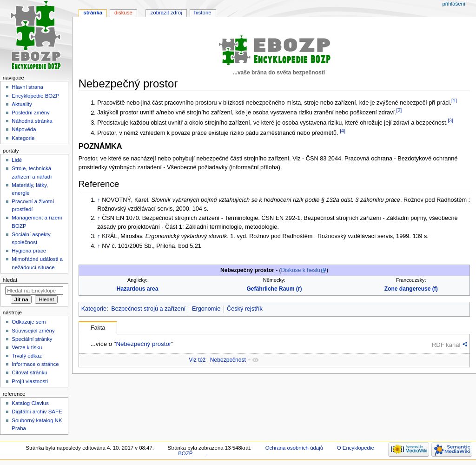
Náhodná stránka (32, 121)
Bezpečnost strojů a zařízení (148, 309)
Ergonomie (206, 309)
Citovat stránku (29, 372)
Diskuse (123, 13)
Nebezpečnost (228, 360)
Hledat (10, 280)
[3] (450, 120)
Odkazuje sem (29, 322)
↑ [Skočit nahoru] (99, 200)
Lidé (17, 160)
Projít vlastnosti (30, 381)
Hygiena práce (29, 251)
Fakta (98, 328)
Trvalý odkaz (27, 356)
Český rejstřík (245, 309)
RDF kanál (446, 345)
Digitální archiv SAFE (37, 412)
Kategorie (94, 309)
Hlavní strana (27, 87)
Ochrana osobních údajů (294, 448)
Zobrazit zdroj (166, 13)
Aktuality (22, 104)
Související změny (33, 331)
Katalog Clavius (30, 403)
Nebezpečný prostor (143, 344)
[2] (399, 110)
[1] (454, 100)
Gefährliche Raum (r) (274, 289)
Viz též (197, 360)
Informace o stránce (35, 364)
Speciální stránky (32, 339)
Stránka (93, 13)
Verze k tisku (27, 347)
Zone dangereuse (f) (411, 289)
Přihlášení (454, 4)
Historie (203, 13)
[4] (343, 131)
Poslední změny (31, 113)
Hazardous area (138, 289)
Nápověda (24, 129)
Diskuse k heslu (301, 270)
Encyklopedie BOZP (36, 96)
